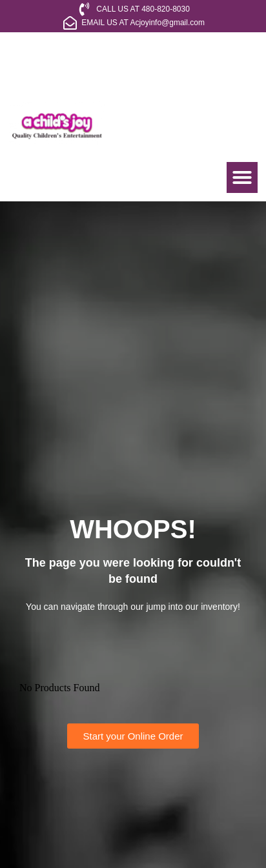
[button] (242, 177)
